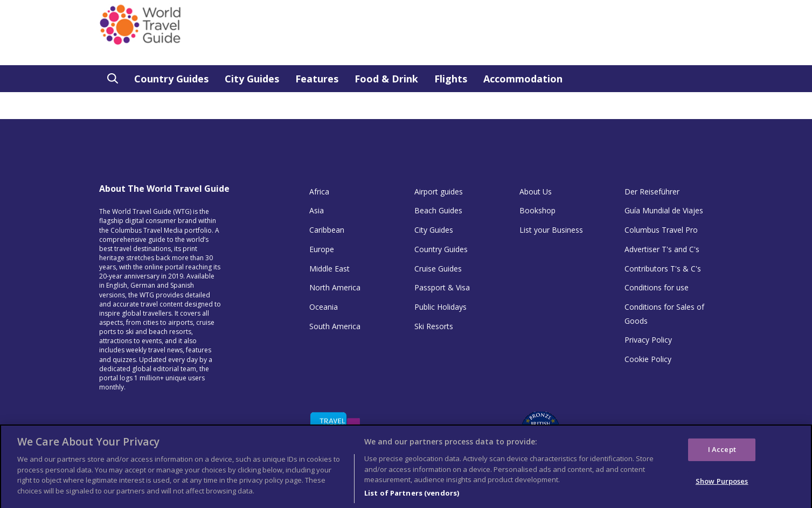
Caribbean (327, 230)
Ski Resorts (434, 326)
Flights (451, 79)
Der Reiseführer (652, 192)
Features (317, 79)
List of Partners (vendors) (412, 498)
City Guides (252, 79)
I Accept (722, 455)
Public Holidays (440, 307)
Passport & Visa (442, 287)
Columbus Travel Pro (661, 230)
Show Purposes (722, 486)
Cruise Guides (438, 269)
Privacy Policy (648, 340)
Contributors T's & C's (663, 269)
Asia (317, 210)
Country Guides (171, 79)
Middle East (329, 269)
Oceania (324, 307)
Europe (322, 249)
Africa (319, 192)
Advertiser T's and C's (662, 249)
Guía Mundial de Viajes (664, 210)
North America (335, 287)
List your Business (551, 230)
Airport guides (439, 192)
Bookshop (537, 210)
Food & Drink (386, 79)
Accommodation (523, 79)
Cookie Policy (648, 359)
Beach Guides (438, 210)
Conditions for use (657, 287)
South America (335, 326)
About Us (536, 192)
